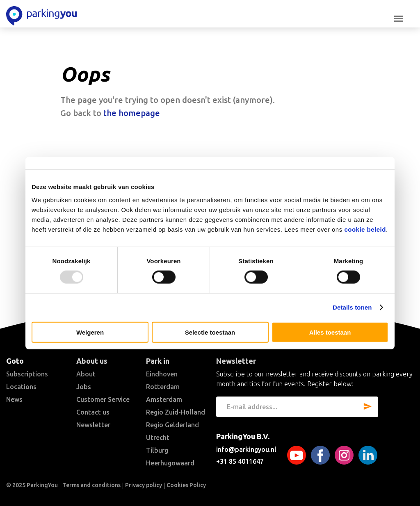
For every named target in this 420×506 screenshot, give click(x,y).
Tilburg (157, 450)
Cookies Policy (186, 485)
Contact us (93, 412)
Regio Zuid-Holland (176, 412)
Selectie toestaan (210, 332)
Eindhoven (162, 374)
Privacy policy (144, 485)
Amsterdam (164, 399)
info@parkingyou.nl (246, 449)
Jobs (84, 387)
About (86, 374)
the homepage (132, 113)
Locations (21, 387)
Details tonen (352, 307)
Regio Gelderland (172, 425)
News (14, 399)
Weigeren (90, 332)
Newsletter (93, 425)
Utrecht (158, 438)
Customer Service (103, 399)
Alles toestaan (330, 332)
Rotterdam (163, 387)
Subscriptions (27, 374)
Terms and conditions (91, 485)
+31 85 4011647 (240, 461)
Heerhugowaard (170, 463)
